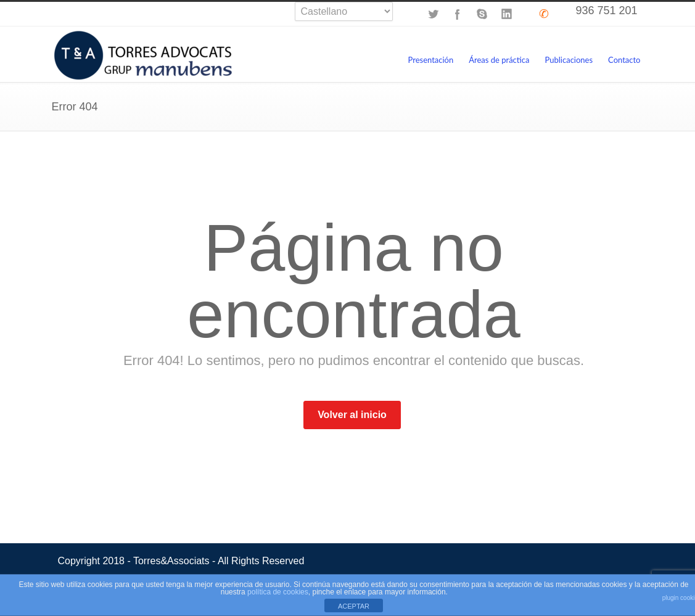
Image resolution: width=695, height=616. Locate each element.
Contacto (624, 60)
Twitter (433, 14)
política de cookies (278, 592)
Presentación (430, 60)
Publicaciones (569, 60)
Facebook (458, 14)
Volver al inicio (352, 415)
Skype (482, 14)
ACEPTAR (354, 606)
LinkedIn (507, 14)
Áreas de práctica (499, 60)
